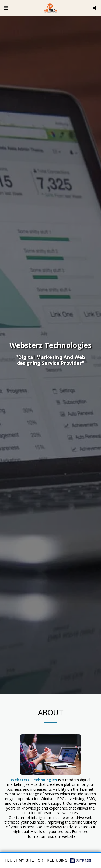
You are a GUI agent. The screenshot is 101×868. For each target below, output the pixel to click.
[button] (6, 8)
